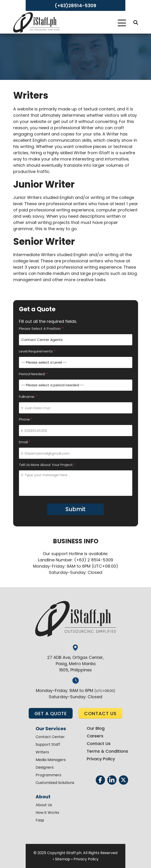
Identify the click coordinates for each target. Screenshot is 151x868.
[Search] (136, 22)
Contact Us (99, 744)
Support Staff (48, 744)
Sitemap (63, 859)
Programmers (48, 775)
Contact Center (50, 737)
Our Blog (96, 728)
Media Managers (51, 760)
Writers (42, 752)
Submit (75, 509)
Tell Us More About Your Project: (47, 465)
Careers (95, 736)
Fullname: (28, 397)
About (43, 797)
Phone (26, 419)
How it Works (47, 813)
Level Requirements (37, 351)
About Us (44, 805)
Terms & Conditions (107, 751)
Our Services (51, 729)
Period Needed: (33, 374)
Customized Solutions (55, 783)
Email (25, 442)
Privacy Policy (101, 759)
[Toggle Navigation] (122, 23)
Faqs (40, 820)
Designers (45, 767)
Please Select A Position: (41, 329)
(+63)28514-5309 (75, 6)
